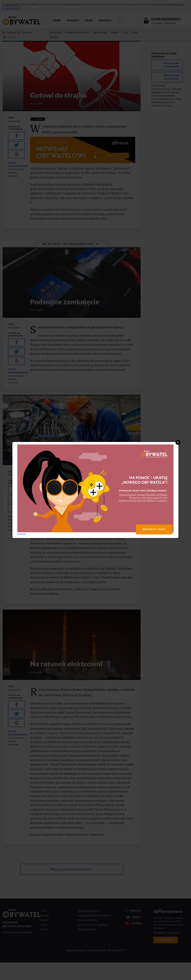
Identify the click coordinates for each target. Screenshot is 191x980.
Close (178, 442)
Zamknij (21, 534)
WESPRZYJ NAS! (154, 529)
